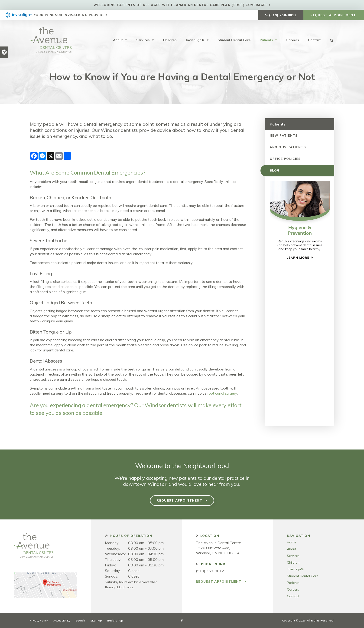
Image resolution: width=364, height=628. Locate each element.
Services (143, 40)
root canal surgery (222, 393)
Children (170, 40)
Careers (292, 40)
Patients (266, 40)
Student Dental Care (234, 40)
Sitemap (96, 620)
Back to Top (115, 620)
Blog (275, 170)
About (118, 40)
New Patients (284, 136)
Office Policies (285, 159)
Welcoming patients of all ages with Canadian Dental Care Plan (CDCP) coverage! (180, 5)
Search (80, 620)
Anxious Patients (288, 147)
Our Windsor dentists (160, 405)
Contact (314, 40)
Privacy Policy (39, 620)
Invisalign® (195, 40)
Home (292, 542)
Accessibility (62, 620)
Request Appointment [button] (334, 15)
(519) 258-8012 (283, 15)
